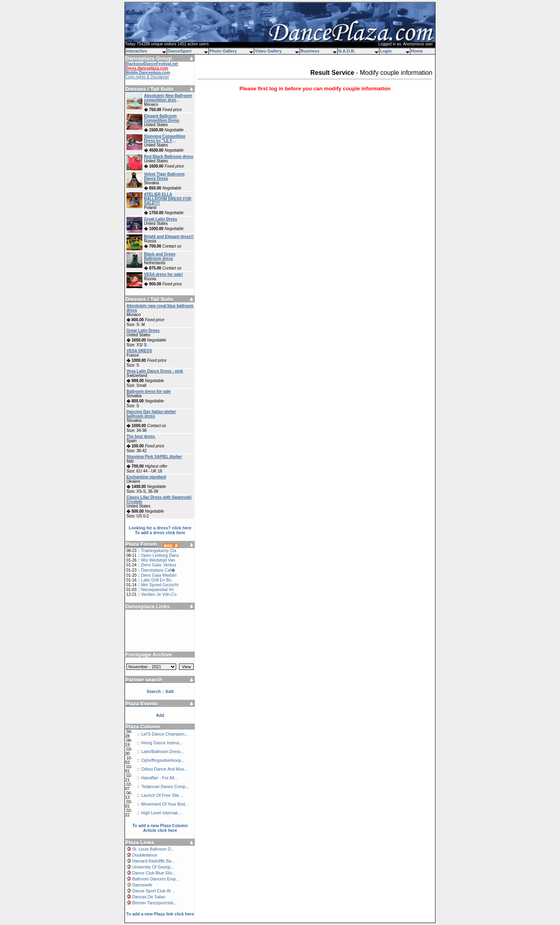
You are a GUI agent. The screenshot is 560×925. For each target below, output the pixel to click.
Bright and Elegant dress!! (169, 237)
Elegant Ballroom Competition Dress (162, 118)
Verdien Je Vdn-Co (158, 594)
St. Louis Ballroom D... (153, 849)
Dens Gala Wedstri (158, 575)
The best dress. (141, 436)
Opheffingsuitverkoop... (163, 760)
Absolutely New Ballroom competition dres (168, 98)
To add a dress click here (160, 533)
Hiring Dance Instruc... (162, 743)
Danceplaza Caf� (158, 570)
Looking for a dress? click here (160, 528)
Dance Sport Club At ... (154, 891)
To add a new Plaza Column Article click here (160, 828)
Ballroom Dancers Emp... (156, 879)
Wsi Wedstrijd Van (158, 560)
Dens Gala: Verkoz (158, 565)
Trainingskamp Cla (158, 550)
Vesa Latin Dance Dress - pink (155, 371)
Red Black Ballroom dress (169, 157)
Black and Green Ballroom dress (160, 256)
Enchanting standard (146, 477)
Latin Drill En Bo (156, 580)
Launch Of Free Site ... (162, 795)
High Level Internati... (161, 813)
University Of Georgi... (153, 867)
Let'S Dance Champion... (165, 734)
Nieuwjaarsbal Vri (157, 589)
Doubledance (145, 855)
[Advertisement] (160, 628)
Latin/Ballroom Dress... (163, 751)
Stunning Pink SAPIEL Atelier (154, 457)
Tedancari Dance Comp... (165, 786)
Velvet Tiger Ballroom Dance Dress (164, 176)
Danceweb (142, 885)
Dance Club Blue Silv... (154, 873)
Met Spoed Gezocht (159, 585)
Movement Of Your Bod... (165, 804)
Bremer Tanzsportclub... (154, 903)
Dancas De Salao (149, 897)
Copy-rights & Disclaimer (147, 77)
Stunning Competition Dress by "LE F (165, 139)
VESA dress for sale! (163, 274)
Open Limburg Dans (160, 555)
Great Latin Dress (160, 219)
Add (160, 715)
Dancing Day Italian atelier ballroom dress (151, 414)
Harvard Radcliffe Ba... (153, 861)
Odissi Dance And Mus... (164, 769)
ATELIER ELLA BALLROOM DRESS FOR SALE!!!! (168, 199)
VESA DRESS (139, 351)
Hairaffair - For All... (159, 778)
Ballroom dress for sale (149, 391)
